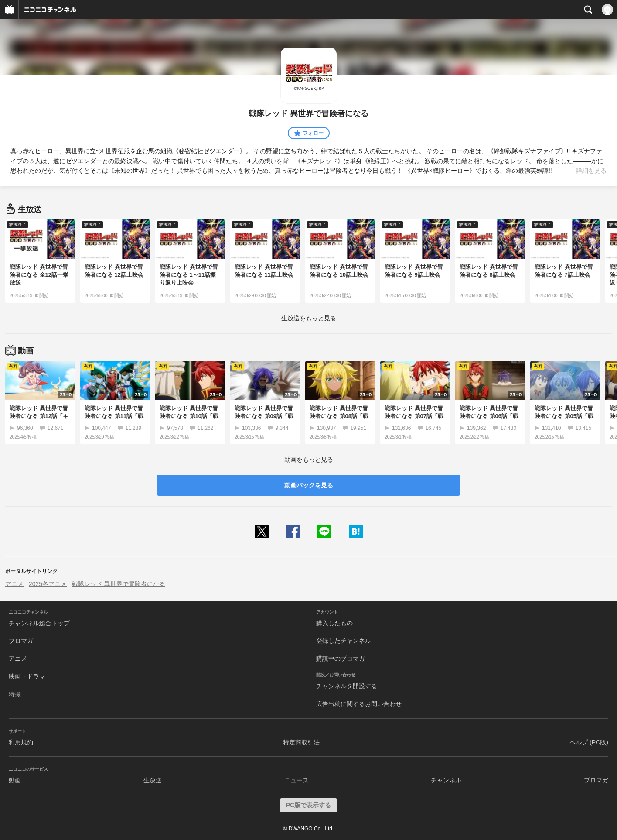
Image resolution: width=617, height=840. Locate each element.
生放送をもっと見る (309, 318)
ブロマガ (21, 641)
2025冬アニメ (48, 584)
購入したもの (334, 623)
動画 (15, 780)
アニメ (14, 584)
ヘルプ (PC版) (589, 742)
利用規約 (21, 742)
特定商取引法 (301, 742)
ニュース (297, 780)
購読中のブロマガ (341, 658)
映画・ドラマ (27, 676)
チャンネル (446, 780)
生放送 (153, 780)
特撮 (15, 694)
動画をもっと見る (309, 459)
